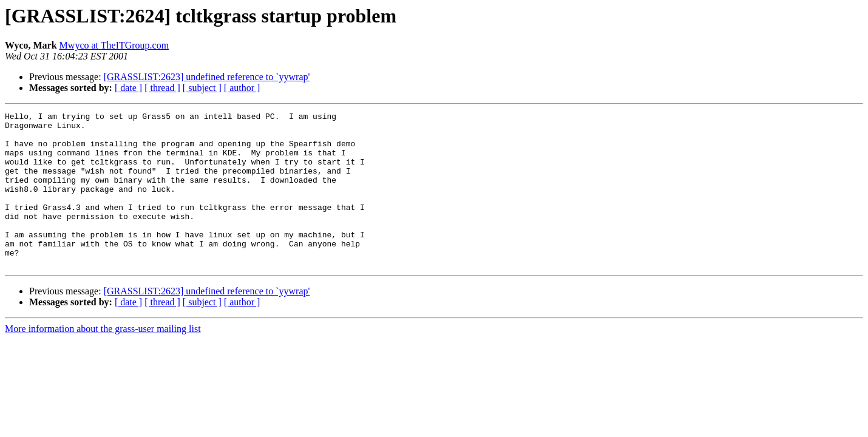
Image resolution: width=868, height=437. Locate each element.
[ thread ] (162, 88)
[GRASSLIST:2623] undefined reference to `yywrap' (207, 77)
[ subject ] (202, 88)
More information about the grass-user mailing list (103, 360)
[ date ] (128, 88)
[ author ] (242, 88)
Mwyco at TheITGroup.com (114, 45)
